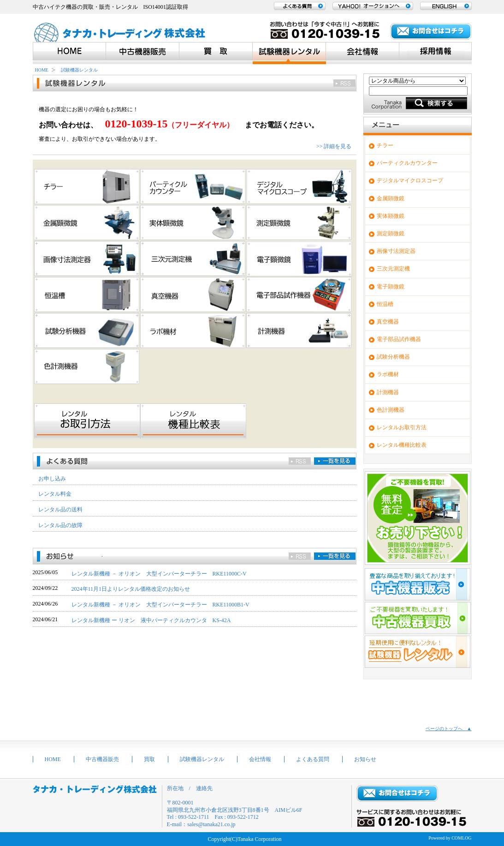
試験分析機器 (393, 357)
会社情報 (260, 759)
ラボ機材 (388, 374)
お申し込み (52, 479)
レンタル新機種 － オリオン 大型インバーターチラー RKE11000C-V (159, 574)
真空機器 (388, 322)
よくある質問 (313, 759)
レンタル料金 (55, 494)
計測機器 (388, 392)
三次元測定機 (393, 269)
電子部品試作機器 (399, 339)
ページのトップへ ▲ (449, 729)
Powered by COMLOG (450, 838)
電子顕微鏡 (391, 287)
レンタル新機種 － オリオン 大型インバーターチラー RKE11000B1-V (160, 605)
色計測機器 (391, 410)
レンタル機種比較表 (402, 445)
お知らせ (365, 759)
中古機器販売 (102, 759)
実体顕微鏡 (391, 216)
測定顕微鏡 (391, 234)
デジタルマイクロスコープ (410, 180)
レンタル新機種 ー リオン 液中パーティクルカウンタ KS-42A (151, 620)
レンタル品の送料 (60, 510)
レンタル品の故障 (60, 525)
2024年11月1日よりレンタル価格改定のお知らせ (131, 589)
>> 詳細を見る (334, 146)
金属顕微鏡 (391, 198)
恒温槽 (385, 304)
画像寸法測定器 (396, 251)
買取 (149, 759)
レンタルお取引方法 (402, 427)
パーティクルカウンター (407, 163)
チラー (385, 145)
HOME (42, 70)
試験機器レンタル (79, 70)
